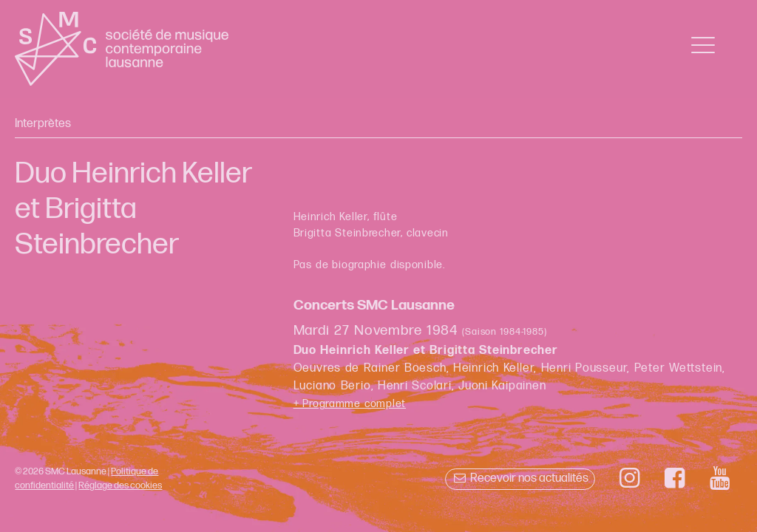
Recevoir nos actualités (520, 478)
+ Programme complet (350, 404)
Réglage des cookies (120, 485)
